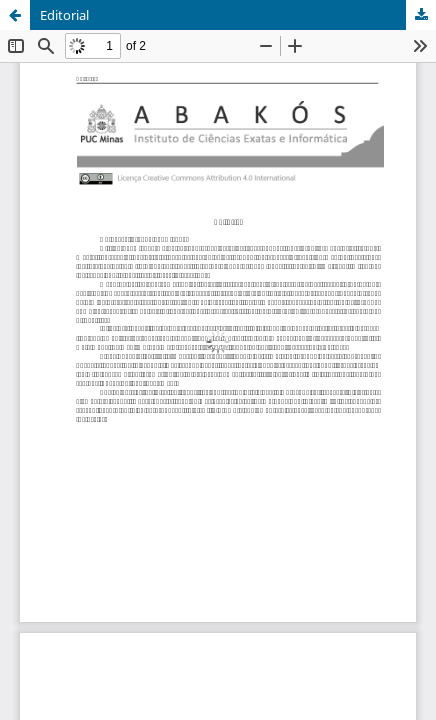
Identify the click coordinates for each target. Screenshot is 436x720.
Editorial (64, 15)
